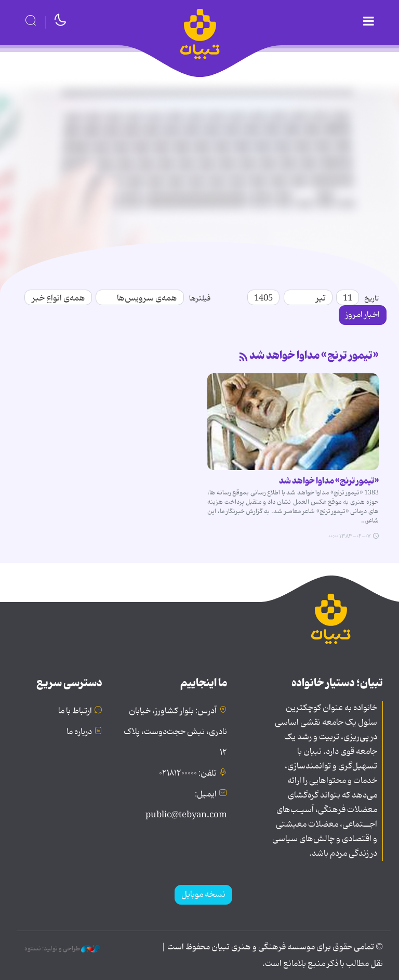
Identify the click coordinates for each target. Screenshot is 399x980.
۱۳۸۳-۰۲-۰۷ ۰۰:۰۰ (349, 537)
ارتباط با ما (75, 711)
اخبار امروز (363, 315)
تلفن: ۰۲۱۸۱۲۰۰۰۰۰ (188, 774)
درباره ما (79, 732)
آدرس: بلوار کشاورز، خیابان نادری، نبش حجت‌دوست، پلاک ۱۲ (175, 732)
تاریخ (371, 298)
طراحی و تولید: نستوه (62, 949)
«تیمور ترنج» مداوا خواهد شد (314, 356)
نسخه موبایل (203, 895)
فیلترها (200, 298)
